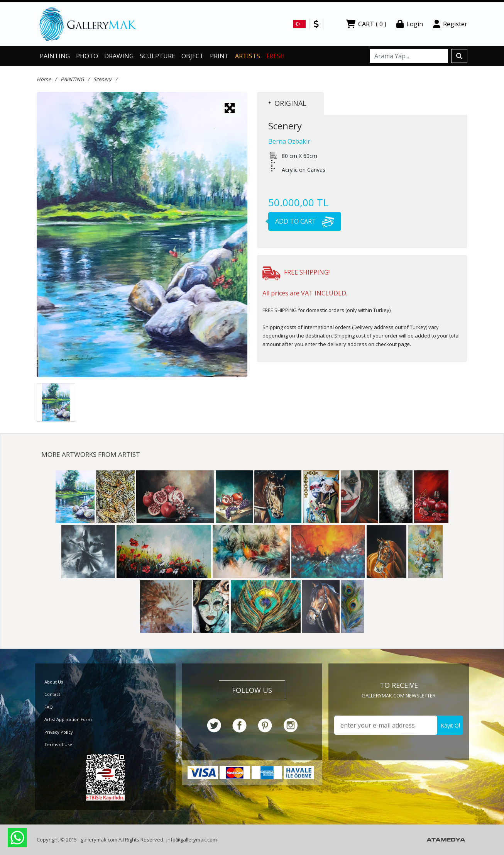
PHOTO (87, 56)
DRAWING (119, 56)
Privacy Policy (59, 732)
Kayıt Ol (450, 725)
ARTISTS (248, 56)
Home (44, 79)
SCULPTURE (157, 56)
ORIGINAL (288, 103)
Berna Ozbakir (289, 141)
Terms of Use (58, 744)
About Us (54, 682)
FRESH (276, 56)
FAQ (49, 707)
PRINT (219, 56)
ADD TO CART (301, 221)
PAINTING (55, 56)
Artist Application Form (68, 719)
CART (366, 24)
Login (410, 24)
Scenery (102, 79)
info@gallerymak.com (192, 840)
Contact (52, 694)
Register (450, 24)
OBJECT (193, 56)
